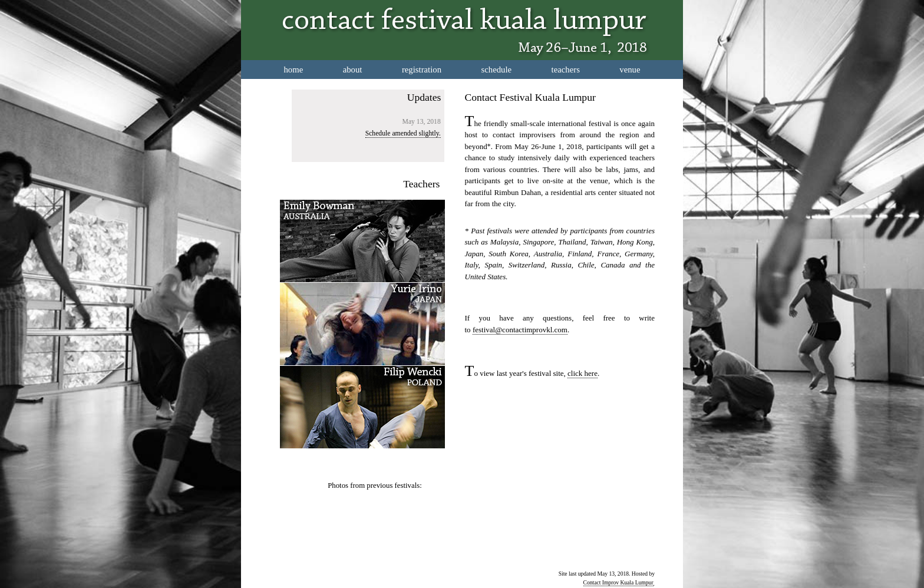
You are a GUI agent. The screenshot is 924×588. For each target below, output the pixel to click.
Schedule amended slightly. (403, 133)
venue (630, 70)
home (293, 70)
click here (583, 373)
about (353, 70)
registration (422, 70)
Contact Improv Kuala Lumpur (618, 582)
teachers (566, 70)
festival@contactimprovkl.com (520, 330)
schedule (497, 70)
